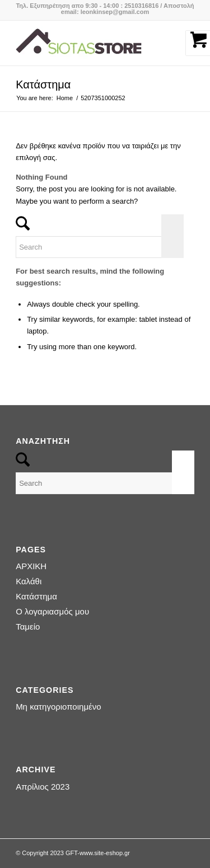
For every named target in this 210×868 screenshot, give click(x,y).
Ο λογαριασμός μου (52, 611)
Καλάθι (29, 581)
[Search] (100, 247)
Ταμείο (28, 627)
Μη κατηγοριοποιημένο (58, 707)
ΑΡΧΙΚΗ (31, 566)
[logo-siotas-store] (87, 43)
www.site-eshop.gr (105, 853)
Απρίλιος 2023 (43, 787)
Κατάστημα (43, 85)
